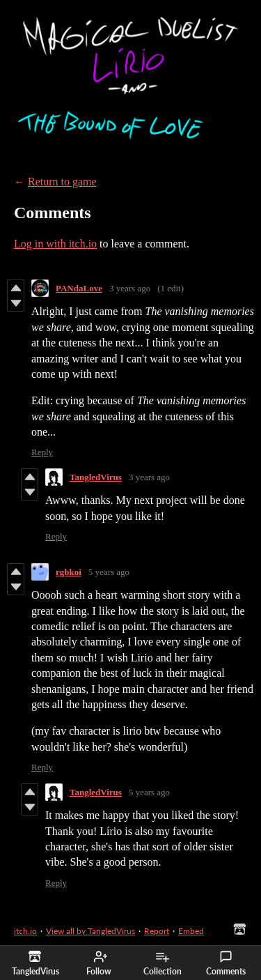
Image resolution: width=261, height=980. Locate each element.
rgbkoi (69, 572)
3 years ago (130, 288)
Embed (191, 931)
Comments (226, 963)
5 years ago (109, 572)
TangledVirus (96, 477)
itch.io (25, 931)
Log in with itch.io (55, 244)
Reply (42, 452)
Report (157, 931)
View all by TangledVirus (90, 931)
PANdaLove (79, 288)
